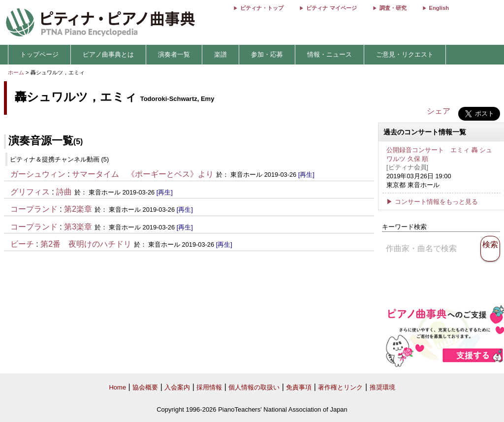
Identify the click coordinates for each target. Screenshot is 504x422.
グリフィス (30, 192)
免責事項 (299, 387)
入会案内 (177, 387)
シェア (439, 111)
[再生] (306, 175)
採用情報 (209, 387)
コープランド (34, 209)
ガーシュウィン (38, 174)
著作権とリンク (340, 387)
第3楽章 (78, 227)
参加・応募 (267, 54)
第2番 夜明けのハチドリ (86, 244)
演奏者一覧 (174, 54)
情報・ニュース (330, 54)
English (439, 8)
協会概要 (145, 387)
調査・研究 (393, 8)
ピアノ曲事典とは (108, 54)
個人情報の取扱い (254, 387)
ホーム (16, 72)
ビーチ (22, 244)
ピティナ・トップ (262, 8)
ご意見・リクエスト (405, 54)
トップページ (39, 54)
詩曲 (64, 192)
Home (117, 387)
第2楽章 (78, 209)
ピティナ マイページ (331, 8)
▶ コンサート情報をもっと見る (432, 202)
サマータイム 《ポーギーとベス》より (143, 174)
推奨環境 (382, 387)
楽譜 (220, 54)
